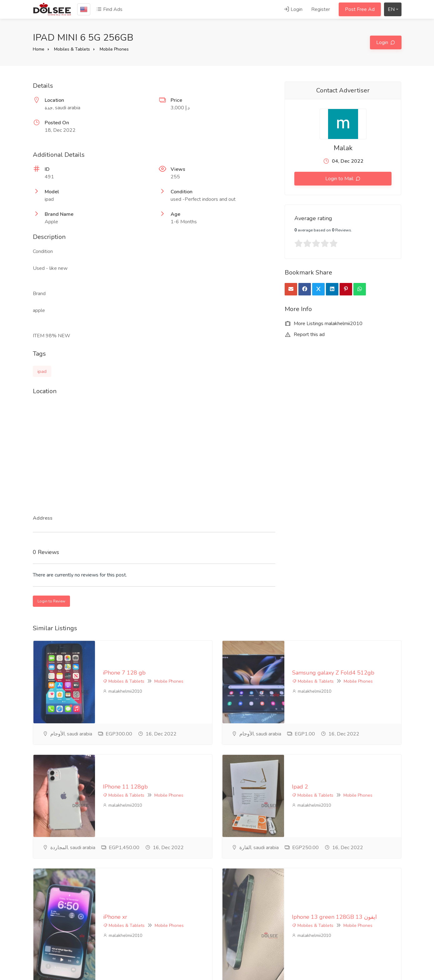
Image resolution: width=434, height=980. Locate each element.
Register (321, 9)
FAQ (164, 919)
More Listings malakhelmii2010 (324, 324)
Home (39, 49)
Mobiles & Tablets (72, 49)
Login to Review (51, 601)
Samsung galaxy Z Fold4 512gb (271, 648)
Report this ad (305, 334)
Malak (343, 148)
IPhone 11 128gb (63, 712)
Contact (167, 939)
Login (293, 9)
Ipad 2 (238, 712)
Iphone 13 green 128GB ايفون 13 (272, 777)
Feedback (169, 929)
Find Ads (109, 9)
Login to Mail (340, 179)
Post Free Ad (360, 9)
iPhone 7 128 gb (62, 648)
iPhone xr (53, 777)
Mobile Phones (114, 49)
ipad (42, 371)
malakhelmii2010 (60, 667)
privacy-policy (174, 908)
